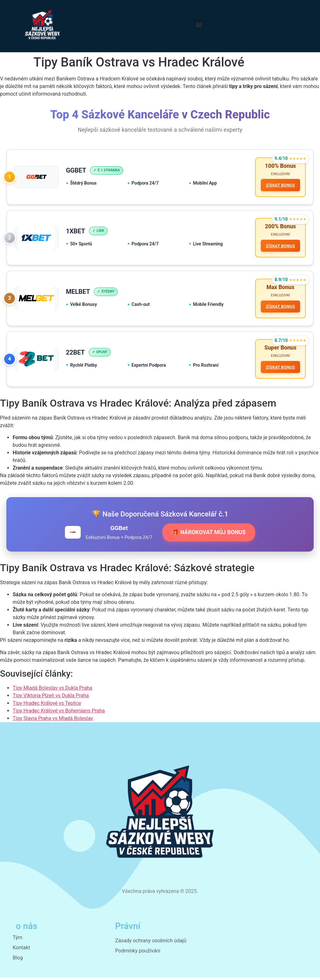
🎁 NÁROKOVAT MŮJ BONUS (209, 534)
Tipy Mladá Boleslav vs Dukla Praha (52, 690)
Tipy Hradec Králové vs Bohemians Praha (59, 713)
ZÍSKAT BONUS (280, 185)
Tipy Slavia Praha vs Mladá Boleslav (53, 721)
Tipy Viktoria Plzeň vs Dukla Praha (51, 698)
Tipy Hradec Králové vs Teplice (47, 705)
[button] (199, 25)
